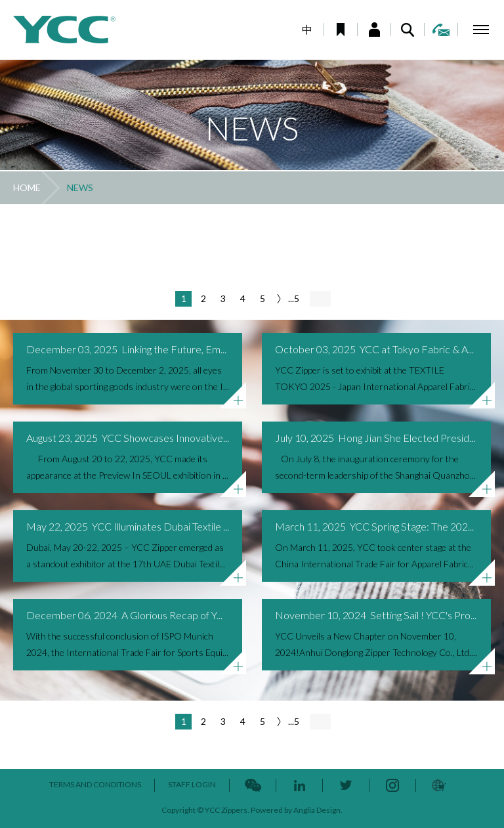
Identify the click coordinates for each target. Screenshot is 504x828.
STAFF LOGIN (192, 784)
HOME (27, 187)
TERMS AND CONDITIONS (95, 784)
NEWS (80, 187)
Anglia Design (317, 810)
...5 (294, 298)
